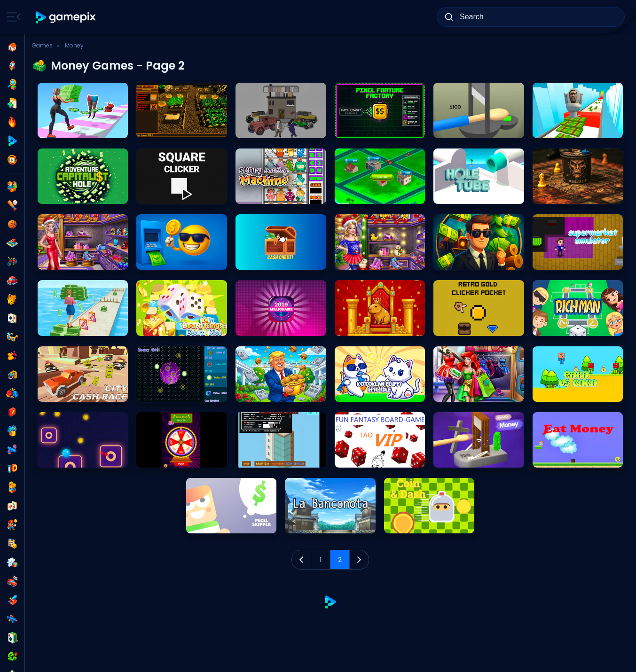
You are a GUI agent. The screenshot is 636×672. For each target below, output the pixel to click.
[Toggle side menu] (12, 17)
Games (42, 45)
